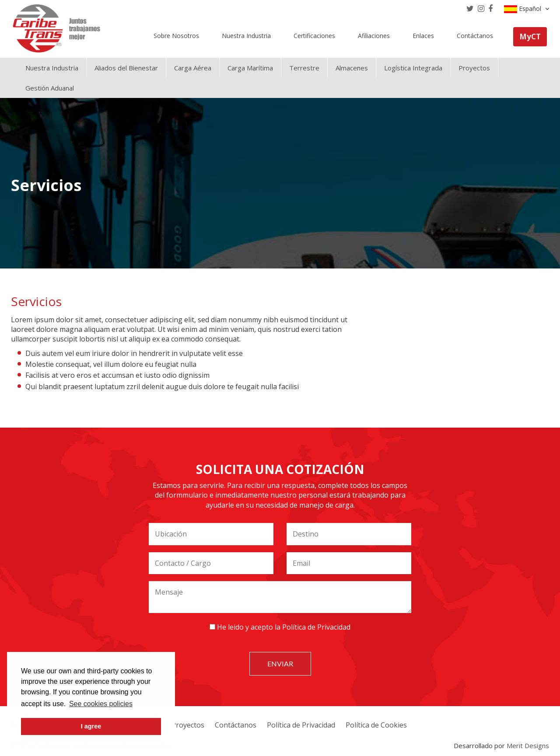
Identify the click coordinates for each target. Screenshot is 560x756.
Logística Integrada (413, 68)
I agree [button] (91, 726)
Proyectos (474, 68)
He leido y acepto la (280, 627)
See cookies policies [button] (101, 704)
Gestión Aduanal (50, 88)
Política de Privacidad (316, 627)
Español (527, 9)
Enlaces (423, 36)
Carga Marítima (250, 68)
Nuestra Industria (246, 36)
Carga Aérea (193, 68)
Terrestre (304, 68)
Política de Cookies (376, 725)
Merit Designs (528, 746)
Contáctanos (475, 36)
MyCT (530, 37)
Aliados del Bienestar (126, 68)
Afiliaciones (374, 36)
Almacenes (352, 68)
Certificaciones (314, 36)
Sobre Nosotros (176, 36)
